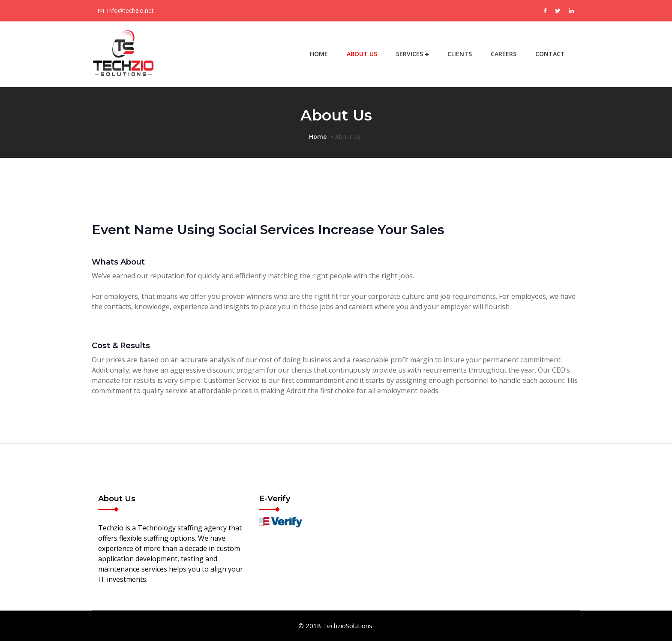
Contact (550, 54)
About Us (362, 54)
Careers (504, 54)
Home (319, 54)
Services (409, 54)
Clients (460, 54)
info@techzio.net (130, 11)
